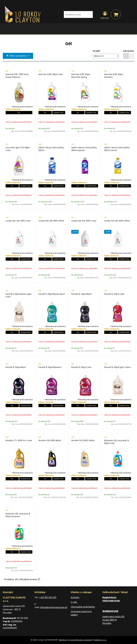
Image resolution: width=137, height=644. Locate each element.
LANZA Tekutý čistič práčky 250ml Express (84, 149)
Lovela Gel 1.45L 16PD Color (18, 221)
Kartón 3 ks (59, 113)
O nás (74, 602)
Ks (19, 113)
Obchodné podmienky (83, 607)
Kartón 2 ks (91, 259)
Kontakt (75, 597)
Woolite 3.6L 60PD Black (50, 440)
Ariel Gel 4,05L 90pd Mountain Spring (81, 76)
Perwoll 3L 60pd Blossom (50, 367)
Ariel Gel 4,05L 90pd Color (51, 74)
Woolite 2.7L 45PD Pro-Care (19, 440)
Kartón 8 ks (26, 259)
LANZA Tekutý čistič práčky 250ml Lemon (117, 149)
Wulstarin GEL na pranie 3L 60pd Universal (18, 515)
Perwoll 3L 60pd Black (16, 367)
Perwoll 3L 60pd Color (81, 367)
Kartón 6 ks (59, 186)
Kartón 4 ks (124, 479)
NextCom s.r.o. (100, 640)
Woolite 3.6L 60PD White (83, 440)
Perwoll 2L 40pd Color (114, 294)
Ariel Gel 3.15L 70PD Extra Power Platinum (17, 76)
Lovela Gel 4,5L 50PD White (117, 221)
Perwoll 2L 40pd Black (81, 294)
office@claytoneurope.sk (54, 607)
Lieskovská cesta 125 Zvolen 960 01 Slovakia (113, 620)
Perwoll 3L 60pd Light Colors (117, 367)
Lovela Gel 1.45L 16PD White (51, 221)
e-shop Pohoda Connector (80, 640)
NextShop (63, 640)
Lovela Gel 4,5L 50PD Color (84, 221)
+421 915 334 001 (48, 597)
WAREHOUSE (110, 611)
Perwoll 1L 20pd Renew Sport (52, 294)
